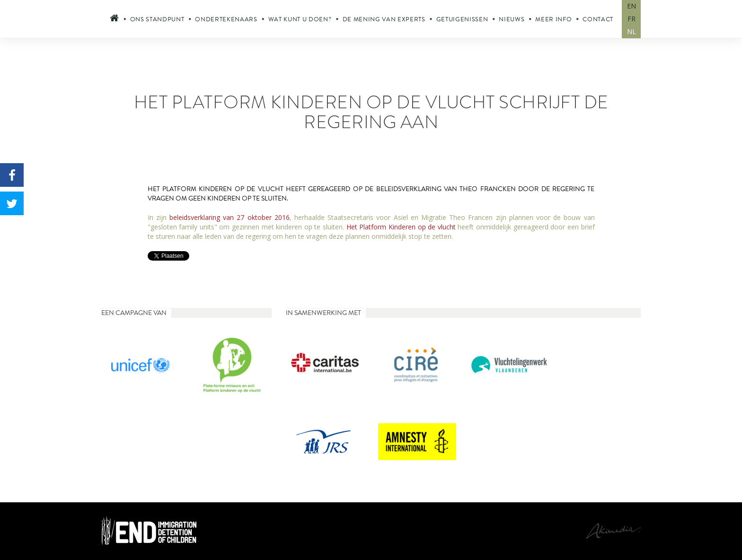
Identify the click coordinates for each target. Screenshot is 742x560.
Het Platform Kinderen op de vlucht (401, 227)
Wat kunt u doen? (300, 19)
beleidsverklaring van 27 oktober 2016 (230, 217)
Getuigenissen (462, 19)
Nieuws (512, 19)
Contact (598, 19)
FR (632, 19)
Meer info (553, 19)
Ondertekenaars (226, 19)
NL (632, 31)
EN (632, 6)
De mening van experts (384, 19)
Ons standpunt (157, 19)
